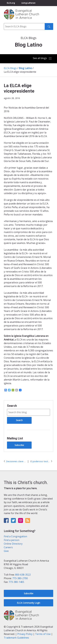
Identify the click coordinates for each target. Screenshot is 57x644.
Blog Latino (25, 68)
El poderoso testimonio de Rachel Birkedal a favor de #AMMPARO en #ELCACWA (40, 461)
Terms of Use (43, 634)
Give (6, 551)
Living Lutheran (28, 3)
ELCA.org (11, 3)
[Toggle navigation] (42, 58)
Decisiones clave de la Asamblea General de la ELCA (16, 461)
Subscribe (19, 445)
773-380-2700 (20, 578)
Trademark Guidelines (16, 638)
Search (12, 406)
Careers (8, 547)
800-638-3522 (23, 575)
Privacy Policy (25, 634)
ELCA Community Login (28, 603)
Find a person (12, 540)
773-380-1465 (16, 582)
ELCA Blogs (10, 68)
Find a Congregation (15, 536)
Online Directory (13, 544)
